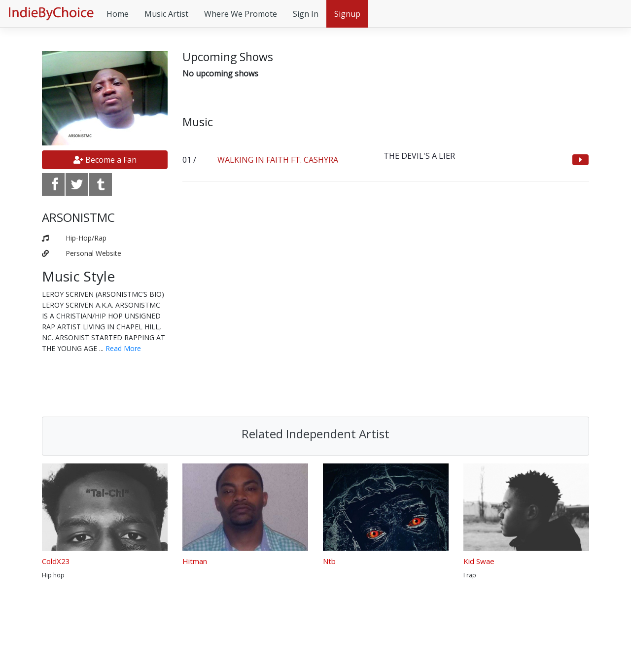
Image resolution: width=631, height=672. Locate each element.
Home (118, 14)
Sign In (306, 14)
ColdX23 (56, 561)
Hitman (195, 561)
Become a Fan (105, 160)
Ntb (329, 561)
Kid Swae (479, 561)
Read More (123, 348)
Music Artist (166, 14)
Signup (347, 14)
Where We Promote (241, 14)
